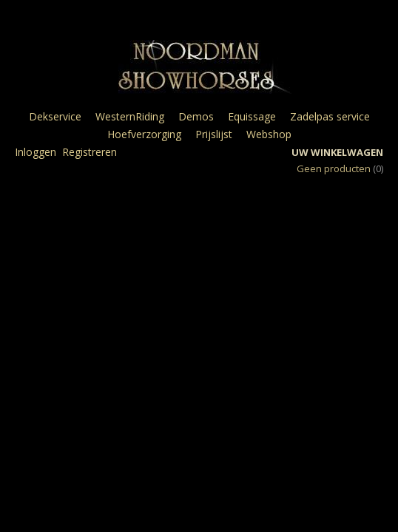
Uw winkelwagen (337, 152)
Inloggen (36, 152)
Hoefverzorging (144, 134)
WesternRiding (130, 116)
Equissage (252, 116)
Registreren (90, 152)
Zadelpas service (330, 116)
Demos (196, 116)
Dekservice (55, 116)
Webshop (269, 134)
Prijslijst (214, 134)
